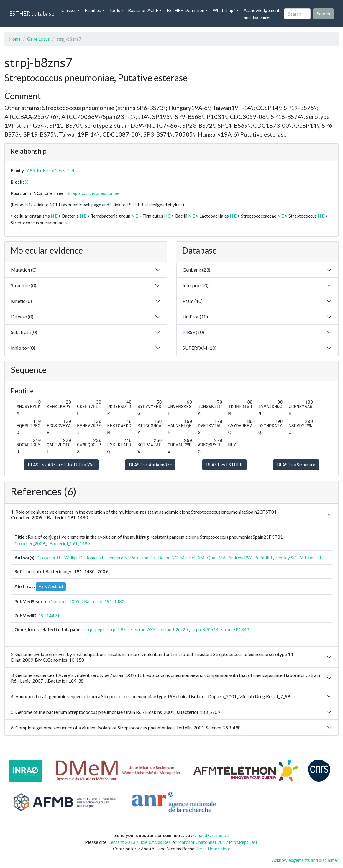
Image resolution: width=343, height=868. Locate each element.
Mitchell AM (192, 558)
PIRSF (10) (193, 332)
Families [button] (93, 10)
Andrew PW (240, 558)
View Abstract (51, 586)
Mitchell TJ (310, 558)
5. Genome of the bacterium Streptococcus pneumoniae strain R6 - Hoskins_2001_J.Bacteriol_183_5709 (115, 712)
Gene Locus (38, 39)
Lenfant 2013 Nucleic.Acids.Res (140, 842)
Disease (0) (22, 317)
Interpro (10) (196, 285)
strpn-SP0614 (205, 629)
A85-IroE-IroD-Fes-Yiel (50, 170)
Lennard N (117, 558)
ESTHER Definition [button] (186, 10)
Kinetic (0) (21, 301)
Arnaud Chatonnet (211, 835)
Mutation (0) (24, 270)
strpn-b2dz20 (174, 629)
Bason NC (168, 558)
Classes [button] (69, 10)
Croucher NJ (50, 558)
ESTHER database (32, 13)
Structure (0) (24, 285)
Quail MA (216, 558)
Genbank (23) (196, 270)
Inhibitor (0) (23, 348)
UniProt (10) (195, 317)
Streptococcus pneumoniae (93, 193)
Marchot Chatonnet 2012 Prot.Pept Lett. (218, 842)
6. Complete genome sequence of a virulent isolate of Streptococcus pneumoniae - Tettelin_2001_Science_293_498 (126, 728)
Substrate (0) (24, 332)
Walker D (73, 558)
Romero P (95, 558)
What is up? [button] (224, 10)
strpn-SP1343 (235, 629)
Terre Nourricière (213, 849)
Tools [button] (115, 10)
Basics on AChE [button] (143, 10)
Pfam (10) (193, 301)
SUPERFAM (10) (200, 348)
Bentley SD (286, 558)
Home (15, 39)
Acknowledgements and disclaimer (263, 14)
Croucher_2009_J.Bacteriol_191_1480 (52, 543)
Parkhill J (263, 558)
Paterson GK (143, 558)
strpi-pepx (95, 629)
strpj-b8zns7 (120, 629)
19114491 (49, 616)
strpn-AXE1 (147, 629)
